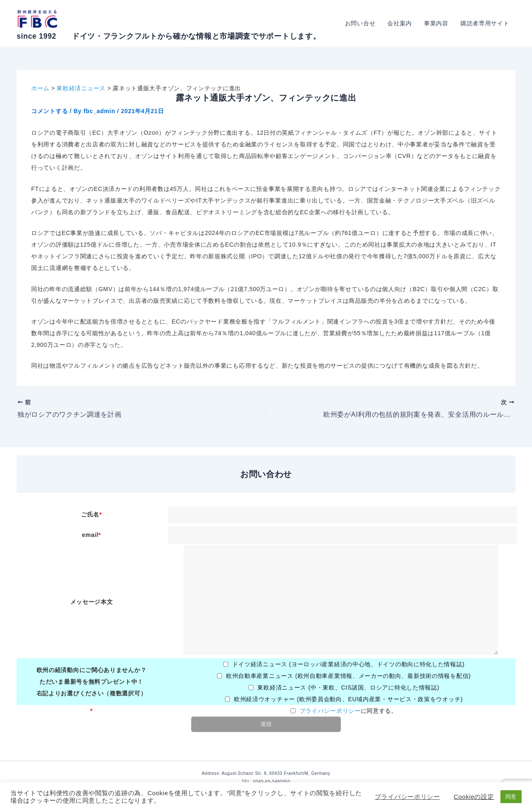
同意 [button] (511, 797)
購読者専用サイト (485, 23)
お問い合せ (362, 23)
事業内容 (437, 23)
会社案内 (401, 23)
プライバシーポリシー (330, 711)
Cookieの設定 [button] (474, 797)
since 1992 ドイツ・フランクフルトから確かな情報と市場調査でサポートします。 (169, 36)
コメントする (49, 111)
